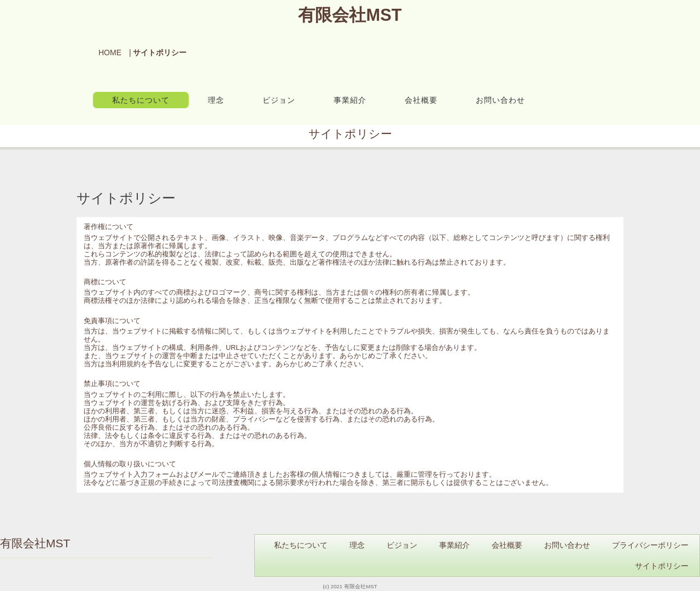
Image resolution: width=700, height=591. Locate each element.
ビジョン (279, 100)
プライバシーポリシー (650, 545)
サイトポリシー (662, 566)
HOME (110, 52)
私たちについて (141, 100)
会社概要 (421, 100)
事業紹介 (350, 100)
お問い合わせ (500, 100)
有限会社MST (350, 15)
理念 (216, 100)
